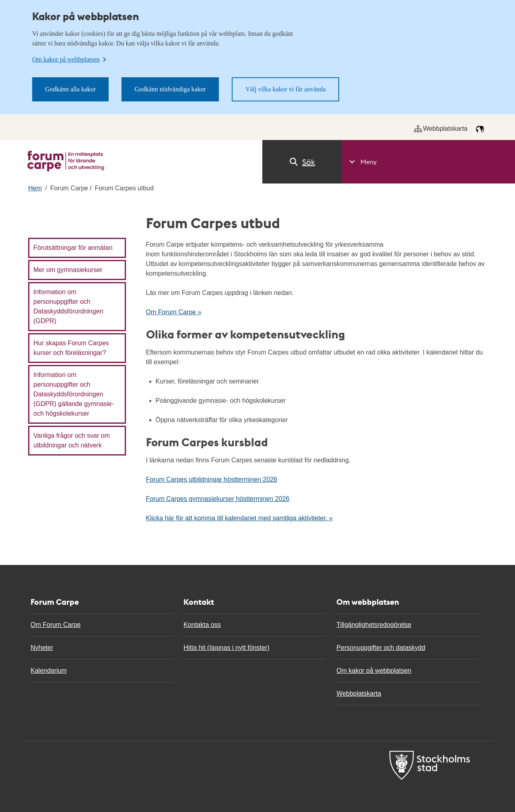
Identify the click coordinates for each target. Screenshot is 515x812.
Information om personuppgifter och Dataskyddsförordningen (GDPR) (68, 306)
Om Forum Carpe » (174, 312)
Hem (35, 188)
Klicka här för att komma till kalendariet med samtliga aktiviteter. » (239, 518)
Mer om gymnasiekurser (68, 270)
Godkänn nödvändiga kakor (170, 89)
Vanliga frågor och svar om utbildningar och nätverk (72, 440)
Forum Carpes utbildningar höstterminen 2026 (212, 479)
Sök (302, 162)
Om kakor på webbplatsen (374, 671)
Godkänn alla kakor (70, 89)
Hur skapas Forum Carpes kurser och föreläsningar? (71, 348)
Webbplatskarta (441, 129)
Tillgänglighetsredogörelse (374, 625)
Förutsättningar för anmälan (73, 248)
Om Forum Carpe (56, 625)
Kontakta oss (202, 625)
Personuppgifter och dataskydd (381, 648)
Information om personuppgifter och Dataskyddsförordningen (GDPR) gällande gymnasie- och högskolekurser (74, 394)
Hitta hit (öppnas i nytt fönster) (226, 648)
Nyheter (42, 648)
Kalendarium (49, 671)
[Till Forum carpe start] (66, 161)
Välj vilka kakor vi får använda (285, 89)
